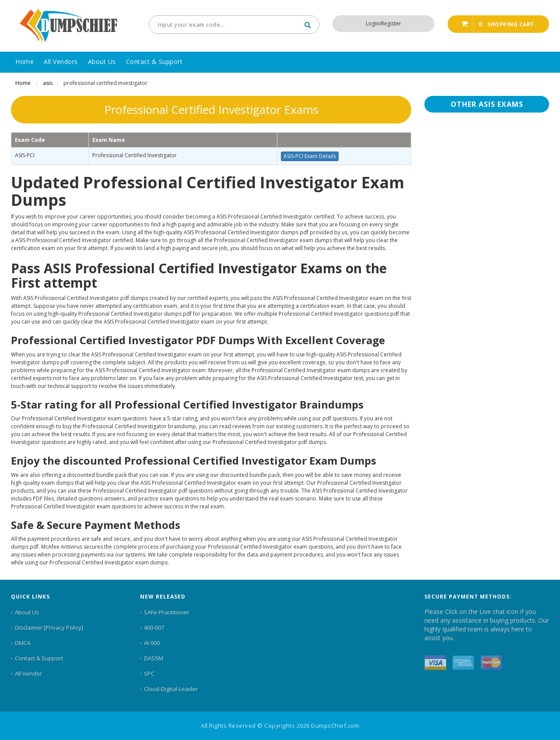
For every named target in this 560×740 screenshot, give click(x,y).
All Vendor (28, 673)
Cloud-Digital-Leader (171, 689)
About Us (27, 612)
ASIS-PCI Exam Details (310, 156)
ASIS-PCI (25, 155)
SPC (149, 673)
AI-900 (152, 643)
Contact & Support (39, 658)
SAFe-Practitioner (167, 612)
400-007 (154, 627)
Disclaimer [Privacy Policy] (49, 627)
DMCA (23, 643)
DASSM (154, 658)
